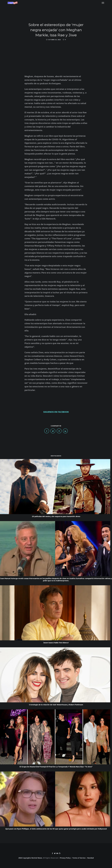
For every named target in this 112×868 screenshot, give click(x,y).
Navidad (90, 858)
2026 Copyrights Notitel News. (30, 858)
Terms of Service (79, 858)
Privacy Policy (65, 858)
